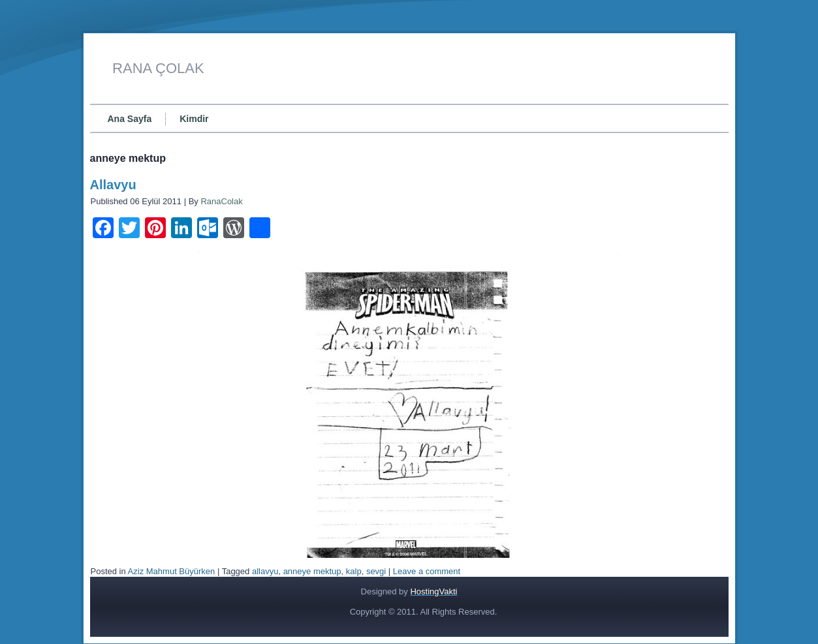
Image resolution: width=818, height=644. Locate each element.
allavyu (265, 571)
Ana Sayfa (130, 119)
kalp (354, 571)
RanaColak (221, 201)
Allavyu (113, 185)
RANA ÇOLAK (158, 68)
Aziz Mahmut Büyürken (172, 571)
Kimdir (194, 119)
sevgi (376, 571)
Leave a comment (427, 571)
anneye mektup (312, 571)
